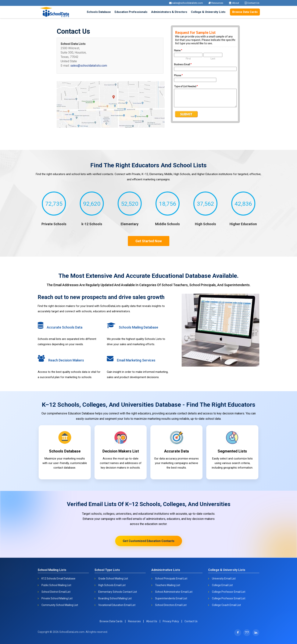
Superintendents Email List (171, 598)
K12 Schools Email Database (58, 579)
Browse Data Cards (245, 12)
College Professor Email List (229, 592)
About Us (152, 621)
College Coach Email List (226, 605)
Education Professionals (131, 12)
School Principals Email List (171, 579)
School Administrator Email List (174, 592)
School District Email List (56, 592)
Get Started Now (149, 241)
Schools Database (99, 12)
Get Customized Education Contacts (149, 541)
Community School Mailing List (60, 605)
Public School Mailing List (56, 585)
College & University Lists (208, 12)
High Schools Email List (112, 585)
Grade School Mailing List (113, 579)
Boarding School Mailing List (115, 598)
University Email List (224, 579)
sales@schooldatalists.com (186, 3)
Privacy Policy (171, 621)
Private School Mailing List (57, 598)
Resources (216, 3)
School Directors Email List (171, 605)
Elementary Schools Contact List (118, 592)
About (234, 3)
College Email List (222, 585)
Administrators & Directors (169, 12)
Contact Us (252, 3)
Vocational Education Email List (117, 605)
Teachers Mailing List (168, 585)
